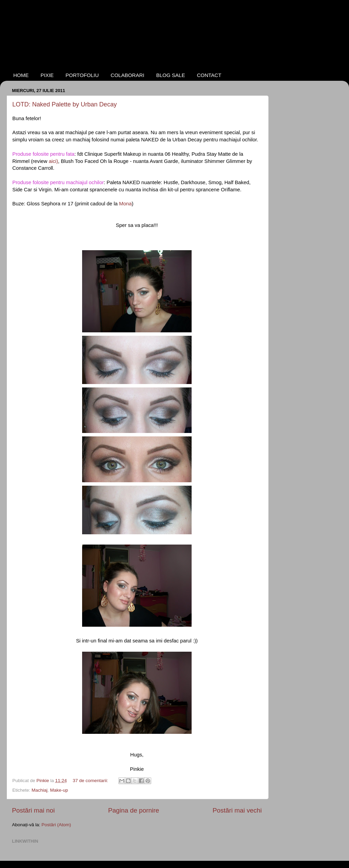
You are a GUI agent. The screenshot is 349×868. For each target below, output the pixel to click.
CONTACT (209, 75)
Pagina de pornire (134, 810)
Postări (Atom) (56, 825)
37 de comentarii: (91, 781)
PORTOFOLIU (82, 75)
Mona (125, 204)
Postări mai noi (33, 810)
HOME (21, 75)
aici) (53, 161)
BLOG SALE (170, 75)
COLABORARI (127, 75)
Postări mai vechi (237, 810)
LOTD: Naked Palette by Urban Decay (64, 104)
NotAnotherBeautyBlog (59, 32)
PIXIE (47, 75)
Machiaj (40, 790)
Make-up (59, 790)
